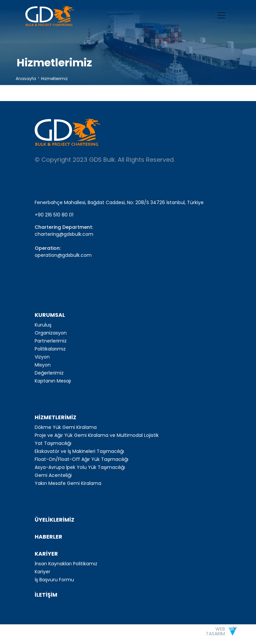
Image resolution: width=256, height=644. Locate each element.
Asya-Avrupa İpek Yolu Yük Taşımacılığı (80, 467)
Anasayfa (26, 79)
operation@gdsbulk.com (63, 255)
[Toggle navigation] (221, 15)
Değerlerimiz (49, 373)
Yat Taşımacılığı (53, 443)
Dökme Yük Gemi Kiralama (66, 427)
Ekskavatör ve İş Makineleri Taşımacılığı (79, 451)
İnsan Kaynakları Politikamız (66, 564)
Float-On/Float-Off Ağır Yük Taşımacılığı (81, 459)
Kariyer (42, 572)
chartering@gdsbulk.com (64, 234)
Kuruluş (43, 325)
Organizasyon (51, 333)
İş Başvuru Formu (54, 580)
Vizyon (42, 357)
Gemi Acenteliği (53, 475)
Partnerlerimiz (51, 341)
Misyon (43, 365)
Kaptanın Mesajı (53, 381)
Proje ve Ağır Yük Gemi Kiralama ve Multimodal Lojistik (97, 435)
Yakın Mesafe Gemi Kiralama (68, 483)
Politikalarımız (50, 349)
